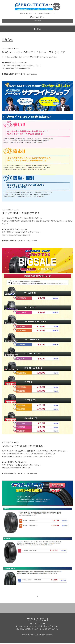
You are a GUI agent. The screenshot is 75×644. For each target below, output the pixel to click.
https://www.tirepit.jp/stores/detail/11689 (16, 69)
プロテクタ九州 (38, 620)
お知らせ (8, 41)
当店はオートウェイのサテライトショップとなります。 (35, 53)
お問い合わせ (37, 21)
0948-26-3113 (32, 75)
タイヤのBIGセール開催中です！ (21, 214)
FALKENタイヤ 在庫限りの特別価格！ (24, 447)
